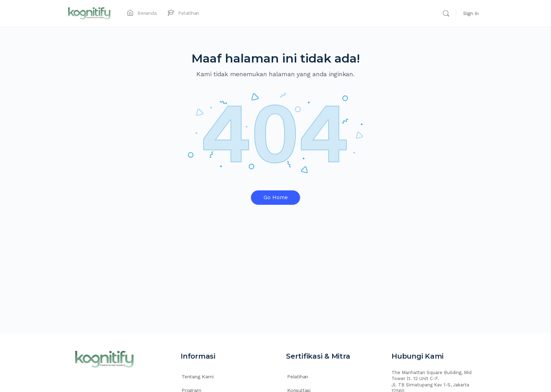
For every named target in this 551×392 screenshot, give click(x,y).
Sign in (471, 13)
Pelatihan (298, 377)
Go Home (276, 197)
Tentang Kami (197, 377)
